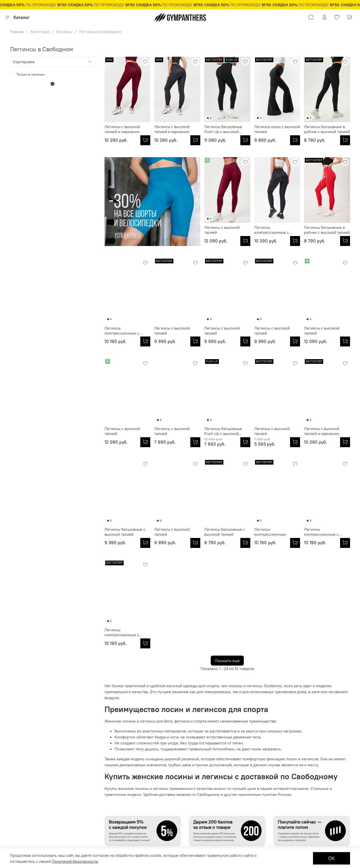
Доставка (17, 822)
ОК (332, 858)
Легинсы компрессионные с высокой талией (272, 230)
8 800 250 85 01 (294, 792)
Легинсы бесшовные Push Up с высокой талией (223, 129)
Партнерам (81, 780)
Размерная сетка (24, 780)
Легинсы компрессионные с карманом (172, 230)
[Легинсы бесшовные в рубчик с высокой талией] (345, 140)
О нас (115, 772)
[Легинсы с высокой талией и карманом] (145, 140)
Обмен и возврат (24, 814)
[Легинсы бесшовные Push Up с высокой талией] (245, 140)
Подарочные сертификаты (31, 789)
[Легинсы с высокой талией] (145, 241)
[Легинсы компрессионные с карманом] (195, 241)
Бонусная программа (27, 830)
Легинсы (64, 32)
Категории (40, 32)
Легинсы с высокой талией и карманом (122, 129)
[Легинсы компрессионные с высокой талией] (295, 241)
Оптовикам (81, 772)
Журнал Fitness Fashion (129, 797)
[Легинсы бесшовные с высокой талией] (295, 442)
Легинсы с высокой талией (122, 230)
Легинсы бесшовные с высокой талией (275, 431)
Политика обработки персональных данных (146, 780)
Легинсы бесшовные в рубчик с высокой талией (327, 129)
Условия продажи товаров (31, 797)
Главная (17, 32)
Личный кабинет (23, 772)
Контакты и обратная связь (132, 789)
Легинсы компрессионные (170, 532)
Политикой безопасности (75, 861)
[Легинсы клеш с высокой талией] (295, 140)
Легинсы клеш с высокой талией (277, 129)
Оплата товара (22, 805)
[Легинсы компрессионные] (195, 543)
